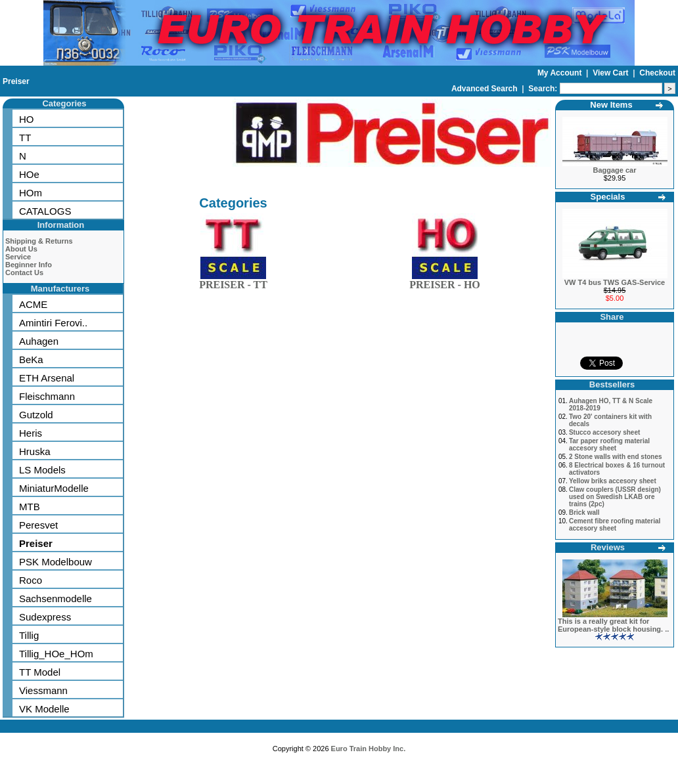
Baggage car (614, 170)
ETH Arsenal (47, 378)
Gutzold (36, 415)
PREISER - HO (445, 282)
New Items (611, 105)
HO (27, 119)
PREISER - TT (233, 282)
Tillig (29, 635)
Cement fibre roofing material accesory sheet (615, 525)
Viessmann (43, 690)
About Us (21, 249)
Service (18, 257)
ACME (33, 304)
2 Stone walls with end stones (616, 457)
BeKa (31, 359)
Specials (608, 197)
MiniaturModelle (54, 488)
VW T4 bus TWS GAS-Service (615, 282)
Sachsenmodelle (56, 599)
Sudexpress (45, 617)
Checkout (657, 73)
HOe (29, 174)
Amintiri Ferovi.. (53, 323)
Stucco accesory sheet (604, 432)
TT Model (40, 672)
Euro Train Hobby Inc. (369, 749)
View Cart (612, 73)
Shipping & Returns (39, 241)
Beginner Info (29, 265)
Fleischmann (47, 396)
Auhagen (39, 341)
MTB (30, 507)
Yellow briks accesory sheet (613, 481)
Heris (31, 433)
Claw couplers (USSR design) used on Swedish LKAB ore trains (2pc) (615, 497)
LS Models (42, 470)
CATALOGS (45, 211)
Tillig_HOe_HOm (56, 654)
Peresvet (38, 525)
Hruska (35, 451)
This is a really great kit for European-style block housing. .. (613, 625)
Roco (31, 580)
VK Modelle (44, 709)
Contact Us (24, 272)
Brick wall (584, 512)
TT (25, 138)
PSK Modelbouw (56, 562)
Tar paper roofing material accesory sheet (609, 445)
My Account (561, 73)
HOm (31, 193)
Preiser (16, 81)
